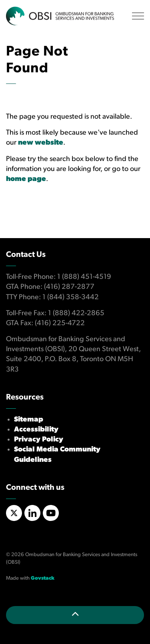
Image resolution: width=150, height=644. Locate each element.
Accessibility (36, 430)
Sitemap (29, 420)
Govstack (43, 578)
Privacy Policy (39, 440)
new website (41, 143)
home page (26, 179)
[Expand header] (138, 16)
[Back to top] (75, 615)
